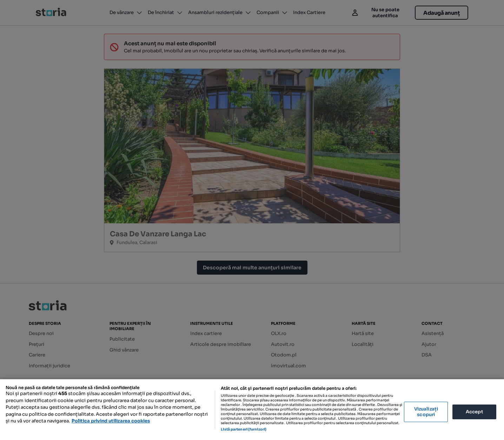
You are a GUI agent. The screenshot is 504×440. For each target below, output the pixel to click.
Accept (475, 412)
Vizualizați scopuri (426, 412)
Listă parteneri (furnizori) (244, 429)
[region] (252, 410)
